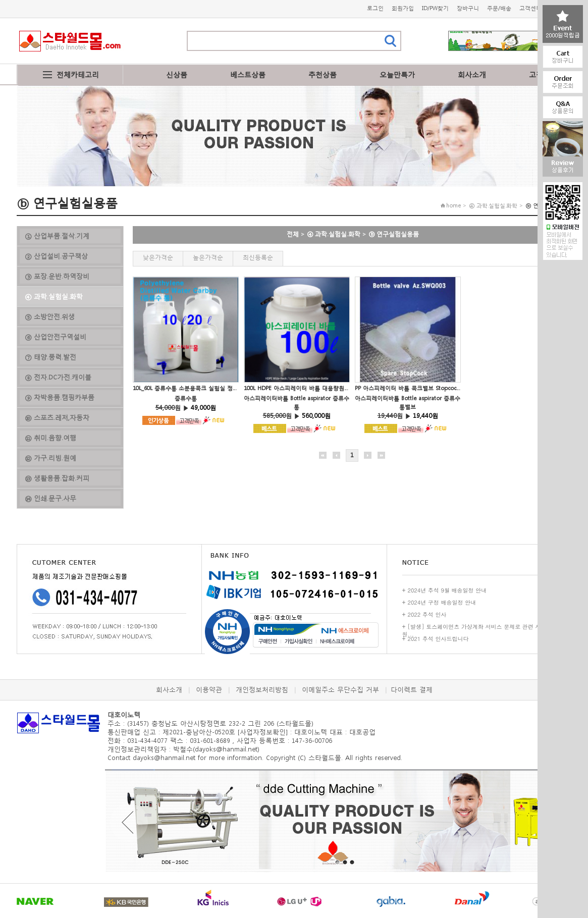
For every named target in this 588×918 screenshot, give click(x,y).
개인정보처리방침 (262, 690)
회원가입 (403, 8)
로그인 (375, 8)
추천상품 (323, 74)
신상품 (177, 74)
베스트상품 (248, 74)
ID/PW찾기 (435, 8)
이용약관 (209, 690)
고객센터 (530, 8)
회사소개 (472, 74)
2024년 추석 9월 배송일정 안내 (447, 590)
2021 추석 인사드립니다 (438, 639)
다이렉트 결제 (412, 690)
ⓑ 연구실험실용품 (394, 234)
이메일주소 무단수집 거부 (340, 690)
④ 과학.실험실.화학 (334, 234)
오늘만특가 (397, 74)
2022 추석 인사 (427, 614)
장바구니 (468, 8)
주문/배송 (499, 8)
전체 (293, 234)
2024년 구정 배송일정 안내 (442, 602)
